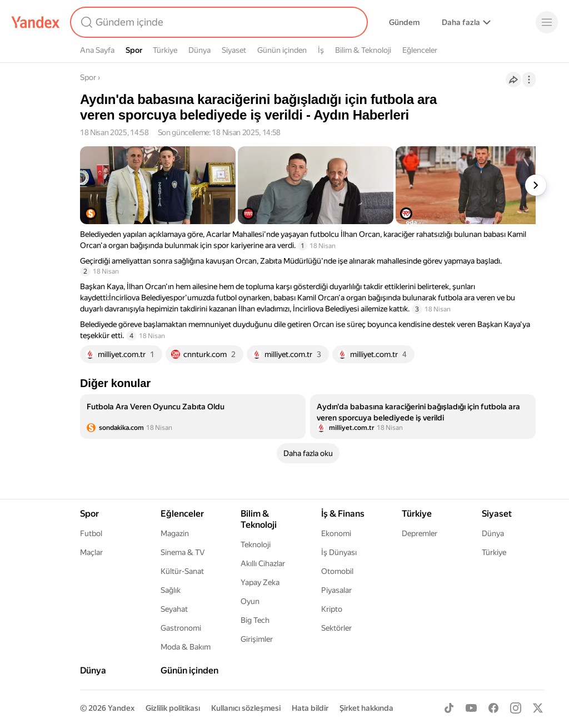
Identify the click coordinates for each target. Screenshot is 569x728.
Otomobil (337, 571)
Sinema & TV (183, 552)
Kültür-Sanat (182, 571)
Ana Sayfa (97, 50)
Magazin (175, 533)
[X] (538, 708)
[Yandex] (36, 22)
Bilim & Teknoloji (363, 50)
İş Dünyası (339, 552)
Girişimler (257, 639)
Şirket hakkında (366, 708)
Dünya (199, 50)
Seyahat (174, 609)
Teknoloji (256, 544)
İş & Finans (343, 514)
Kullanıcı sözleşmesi (246, 708)
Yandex (121, 708)
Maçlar (91, 552)
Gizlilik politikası (173, 708)
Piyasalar (336, 590)
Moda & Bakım (186, 647)
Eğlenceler (420, 50)
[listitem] (193, 417)
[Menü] (547, 22)
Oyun (250, 601)
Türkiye (165, 50)
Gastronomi (181, 628)
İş (321, 50)
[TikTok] (449, 708)
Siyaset (234, 50)
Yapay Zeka (260, 582)
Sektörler (336, 628)
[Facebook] (493, 708)
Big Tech (255, 620)
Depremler (420, 533)
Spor (134, 50)
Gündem (404, 22)
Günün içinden (282, 50)
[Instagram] (516, 708)
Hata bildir (310, 708)
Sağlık (171, 590)
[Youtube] (471, 708)
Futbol (91, 533)
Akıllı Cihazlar (263, 563)
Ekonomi (336, 533)
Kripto (332, 609)
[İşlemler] (529, 80)
